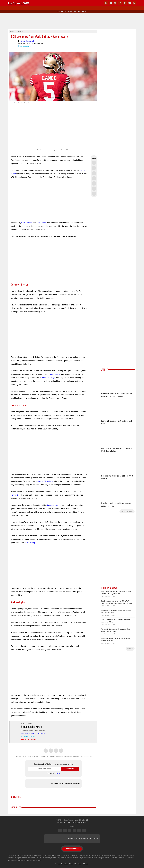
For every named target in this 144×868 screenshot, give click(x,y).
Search (134, 3)
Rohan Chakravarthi (14, 43)
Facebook (51, 749)
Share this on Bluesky (94, 178)
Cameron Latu (52, 505)
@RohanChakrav (26, 46)
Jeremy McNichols (45, 481)
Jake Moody (30, 543)
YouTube (84, 830)
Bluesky (79, 830)
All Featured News (127, 511)
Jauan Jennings (48, 378)
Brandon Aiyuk (54, 374)
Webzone (19, 3)
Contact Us (64, 864)
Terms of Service (84, 864)
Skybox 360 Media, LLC (81, 820)
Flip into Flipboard (94, 183)
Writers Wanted (72, 849)
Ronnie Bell (15, 495)
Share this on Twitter (94, 163)
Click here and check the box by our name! (65, 783)
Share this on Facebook (94, 168)
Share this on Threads (94, 173)
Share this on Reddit (94, 189)
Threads (56, 749)
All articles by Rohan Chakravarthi (33, 734)
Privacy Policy (73, 864)
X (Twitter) (60, 830)
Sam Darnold (27, 223)
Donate (58, 864)
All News (130, 649)
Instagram (61, 749)
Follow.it (58, 773)
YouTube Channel (29, 740)
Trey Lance (41, 223)
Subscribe (70, 769)
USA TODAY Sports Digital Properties (75, 823)
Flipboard (125, 3)
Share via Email (94, 194)
